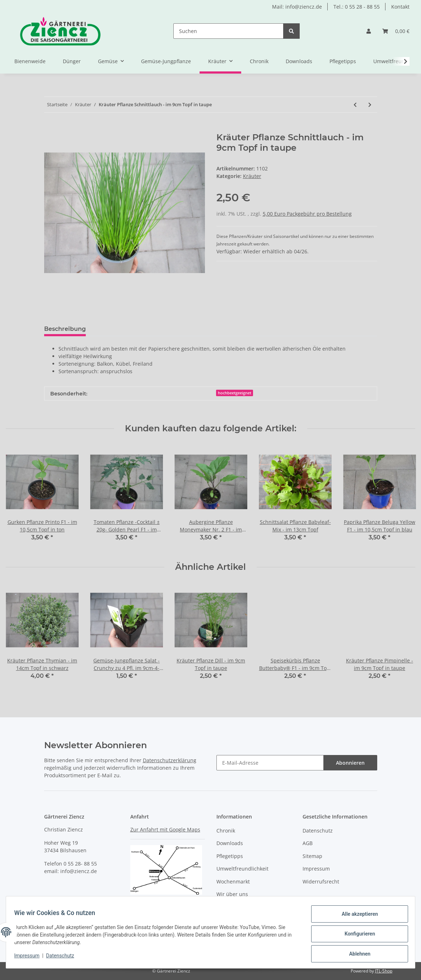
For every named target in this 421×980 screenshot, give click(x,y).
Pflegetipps (343, 61)
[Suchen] (228, 31)
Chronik (259, 61)
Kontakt (400, 7)
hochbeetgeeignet (235, 393)
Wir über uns (232, 894)
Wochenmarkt (233, 881)
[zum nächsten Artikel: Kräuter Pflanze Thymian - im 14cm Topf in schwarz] (370, 105)
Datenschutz (318, 831)
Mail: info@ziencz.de (297, 7)
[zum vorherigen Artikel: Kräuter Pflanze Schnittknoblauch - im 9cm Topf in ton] (355, 105)
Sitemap (312, 856)
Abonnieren (350, 763)
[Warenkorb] (396, 31)
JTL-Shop (384, 971)
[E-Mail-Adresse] (270, 763)
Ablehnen (356, 955)
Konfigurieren (356, 936)
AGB (308, 843)
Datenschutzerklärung (170, 760)
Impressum (316, 869)
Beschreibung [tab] (65, 329)
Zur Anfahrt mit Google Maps (165, 829)
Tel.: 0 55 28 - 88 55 (357, 7)
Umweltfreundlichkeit (242, 869)
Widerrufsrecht (321, 881)
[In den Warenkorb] (50, 128)
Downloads (299, 61)
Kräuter (252, 176)
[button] (369, 31)
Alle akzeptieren (356, 917)
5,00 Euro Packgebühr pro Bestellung (307, 214)
